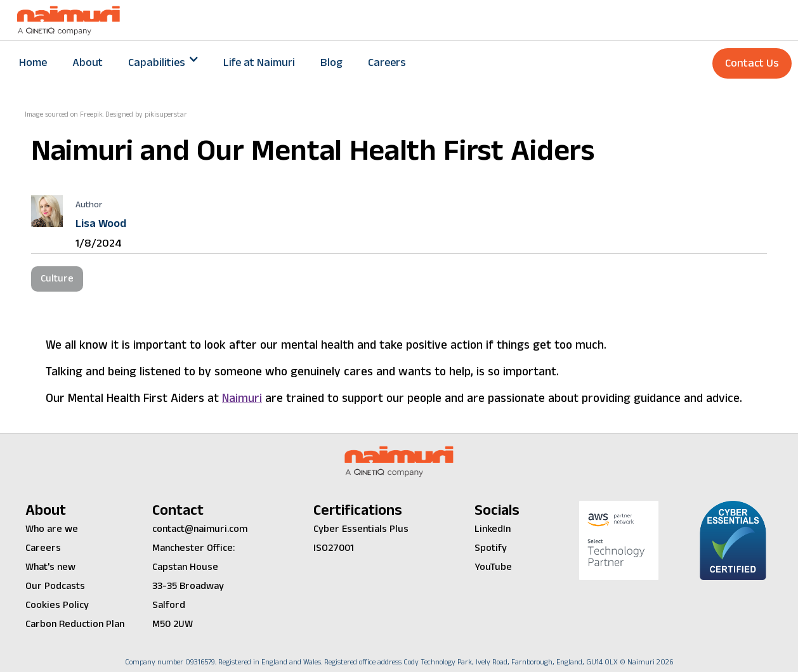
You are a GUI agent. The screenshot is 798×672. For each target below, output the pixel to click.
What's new (50, 567)
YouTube (493, 567)
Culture (57, 279)
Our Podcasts (55, 586)
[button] (163, 63)
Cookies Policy (57, 605)
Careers (387, 62)
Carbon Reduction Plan (75, 624)
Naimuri (242, 398)
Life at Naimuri (259, 62)
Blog (331, 62)
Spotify (491, 548)
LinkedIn (493, 529)
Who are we (52, 529)
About (88, 62)
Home (33, 62)
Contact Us (752, 63)
